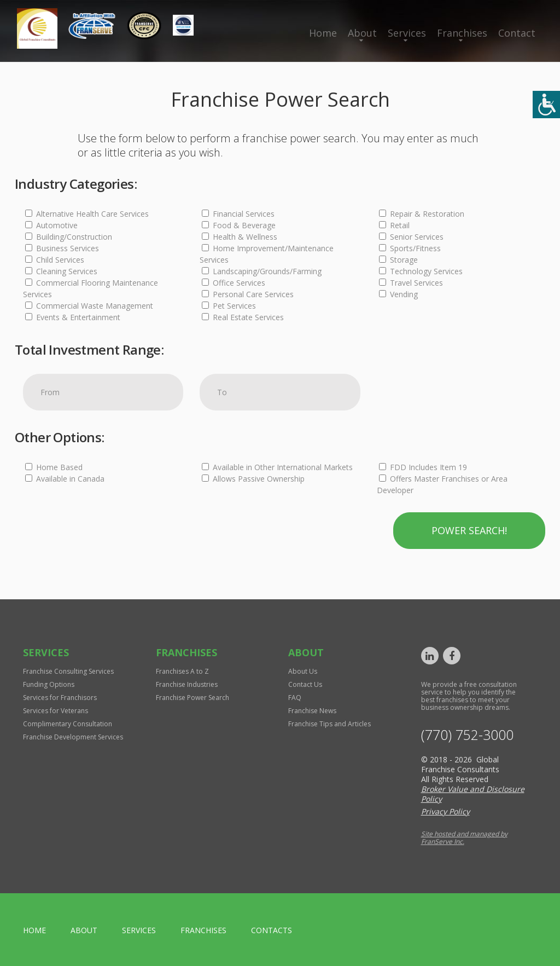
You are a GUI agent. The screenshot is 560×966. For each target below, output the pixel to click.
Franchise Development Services (73, 737)
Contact (517, 33)
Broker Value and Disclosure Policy (473, 794)
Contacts (272, 930)
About (362, 33)
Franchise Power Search (192, 698)
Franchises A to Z (182, 671)
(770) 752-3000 (467, 735)
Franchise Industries (187, 684)
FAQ (295, 698)
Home (323, 33)
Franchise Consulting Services (68, 671)
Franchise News (312, 711)
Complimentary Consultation (68, 724)
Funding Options (49, 684)
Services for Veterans (56, 711)
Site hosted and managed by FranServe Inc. (464, 838)
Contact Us (305, 684)
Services (407, 33)
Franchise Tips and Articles (329, 724)
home (34, 930)
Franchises (462, 33)
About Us (303, 671)
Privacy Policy (445, 811)
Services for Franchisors (60, 698)
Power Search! (469, 530)
